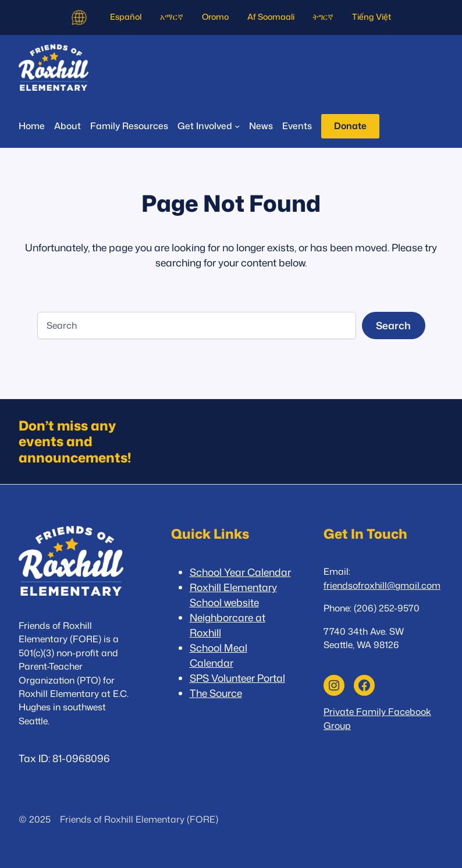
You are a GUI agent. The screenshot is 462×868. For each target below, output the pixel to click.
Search (393, 326)
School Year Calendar (240, 572)
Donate (350, 126)
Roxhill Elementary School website (233, 595)
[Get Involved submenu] (209, 126)
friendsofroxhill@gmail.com (382, 585)
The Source (216, 693)
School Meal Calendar (218, 655)
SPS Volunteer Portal (237, 678)
